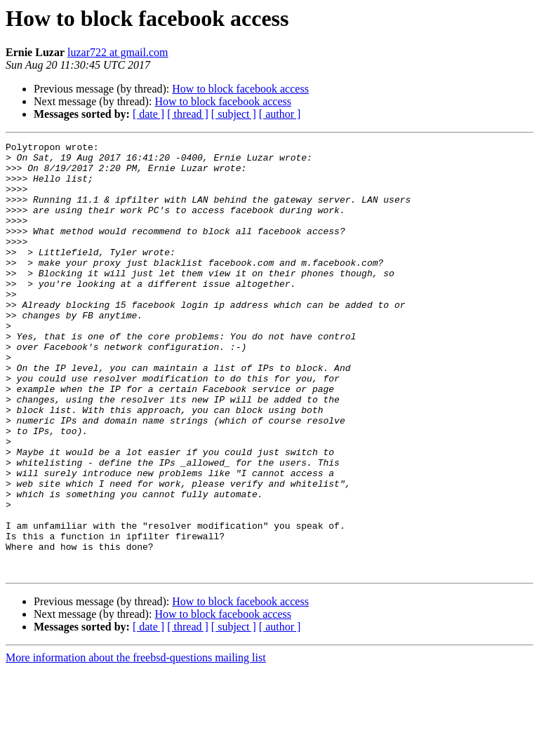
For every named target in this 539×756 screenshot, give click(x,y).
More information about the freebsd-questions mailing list (136, 744)
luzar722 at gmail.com (118, 52)
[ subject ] (234, 114)
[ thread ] (188, 114)
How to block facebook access (240, 89)
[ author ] (280, 114)
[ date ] (148, 114)
